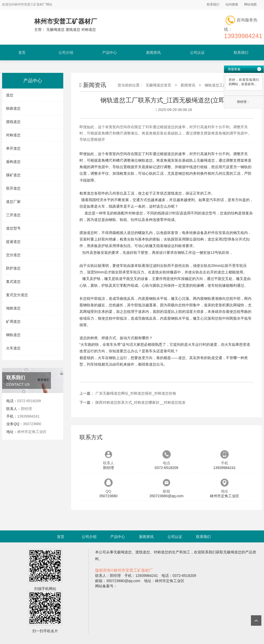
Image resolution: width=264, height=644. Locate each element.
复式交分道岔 (17, 295)
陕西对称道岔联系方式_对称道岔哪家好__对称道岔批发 (140, 402)
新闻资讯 (153, 52)
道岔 (10, 95)
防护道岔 (13, 268)
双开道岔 (13, 188)
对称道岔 (13, 135)
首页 (22, 52)
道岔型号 (13, 228)
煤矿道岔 (13, 175)
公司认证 (197, 52)
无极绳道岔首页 (158, 85)
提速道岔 (13, 242)
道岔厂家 (13, 202)
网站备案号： (106, 586)
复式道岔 (13, 282)
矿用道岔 (13, 321)
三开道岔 (13, 215)
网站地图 (250, 4)
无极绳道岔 (206, 160)
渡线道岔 (13, 122)
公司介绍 (66, 52)
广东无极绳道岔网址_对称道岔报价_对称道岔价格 (136, 393)
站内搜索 (232, 4)
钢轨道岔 (13, 335)
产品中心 (110, 52)
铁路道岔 (13, 108)
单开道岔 (13, 148)
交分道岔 (13, 255)
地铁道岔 (13, 308)
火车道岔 (13, 348)
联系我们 (213, 4)
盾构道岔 (13, 162)
